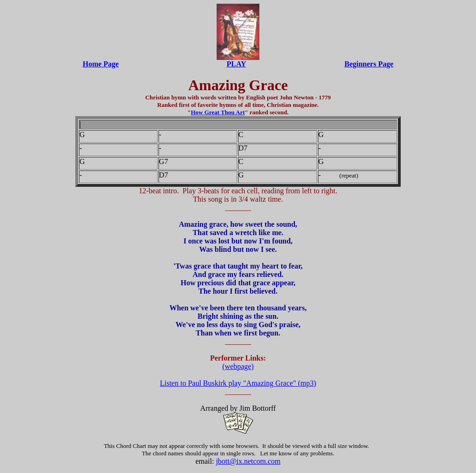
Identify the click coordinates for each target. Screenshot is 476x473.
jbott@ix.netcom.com (248, 461)
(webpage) (238, 366)
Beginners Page (369, 64)
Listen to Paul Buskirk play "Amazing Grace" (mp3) (238, 383)
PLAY (236, 64)
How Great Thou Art (218, 112)
